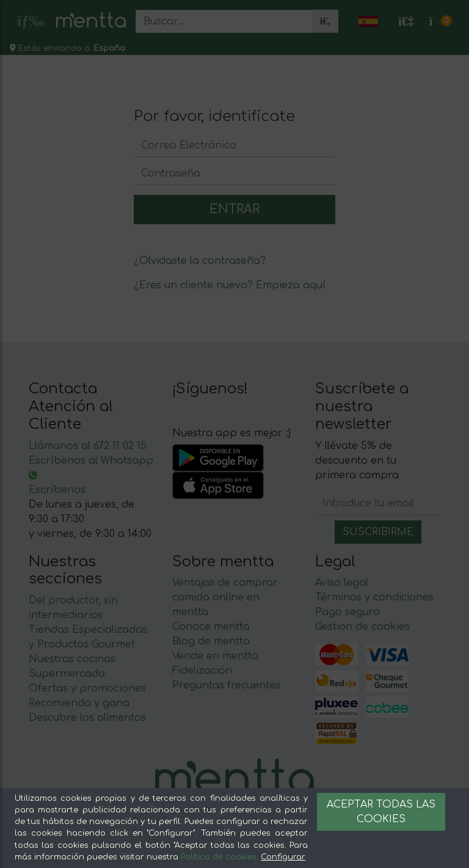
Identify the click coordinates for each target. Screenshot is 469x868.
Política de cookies (219, 857)
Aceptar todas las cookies (381, 812)
